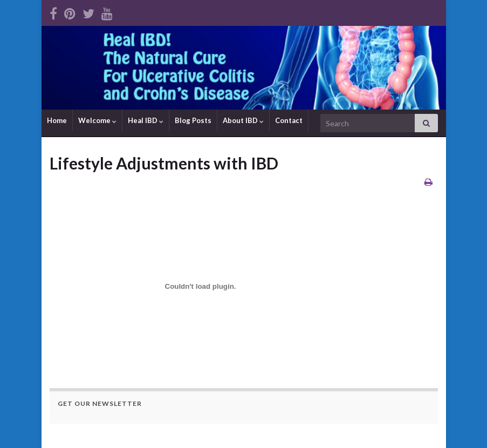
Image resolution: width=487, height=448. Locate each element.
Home (57, 120)
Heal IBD (146, 120)
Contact (289, 120)
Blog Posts (193, 120)
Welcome (97, 120)
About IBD (243, 120)
